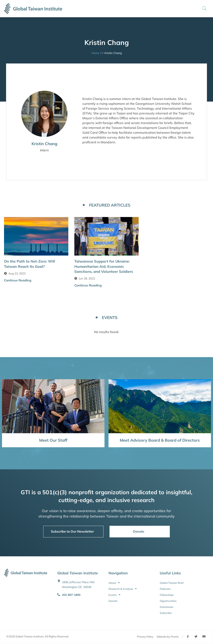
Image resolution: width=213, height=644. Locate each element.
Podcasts (165, 589)
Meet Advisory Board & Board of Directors (160, 440)
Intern (44, 150)
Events (114, 595)
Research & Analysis (123, 589)
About (114, 583)
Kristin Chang (44, 144)
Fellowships (167, 595)
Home (95, 53)
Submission (167, 607)
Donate (113, 601)
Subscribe (166, 613)
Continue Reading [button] (18, 280)
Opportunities (168, 601)
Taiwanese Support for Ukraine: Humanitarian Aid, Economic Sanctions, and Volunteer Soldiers (104, 266)
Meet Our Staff (53, 440)
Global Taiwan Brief (172, 583)
